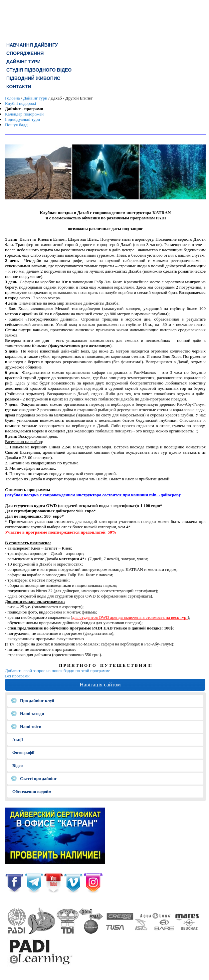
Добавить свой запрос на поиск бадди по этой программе (58, 671)
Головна (12, 98)
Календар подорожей (24, 114)
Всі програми (17, 676)
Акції (18, 739)
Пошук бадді (17, 125)
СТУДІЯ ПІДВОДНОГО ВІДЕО (39, 70)
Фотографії (23, 752)
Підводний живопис (33, 78)
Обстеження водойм (32, 791)
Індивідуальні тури (22, 119)
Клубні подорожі (20, 103)
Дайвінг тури (35, 98)
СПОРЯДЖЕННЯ (25, 53)
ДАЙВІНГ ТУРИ (23, 62)
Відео (17, 765)
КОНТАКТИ (19, 87)
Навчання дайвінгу (32, 45)
